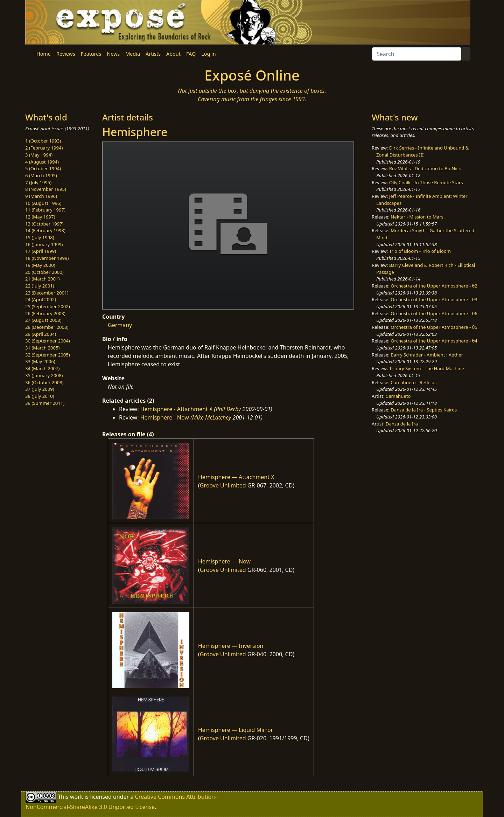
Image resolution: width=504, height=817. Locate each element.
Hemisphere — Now (224, 561)
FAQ (191, 54)
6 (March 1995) (41, 175)
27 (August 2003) (43, 320)
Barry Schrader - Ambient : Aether (427, 355)
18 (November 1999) (47, 258)
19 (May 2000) (40, 265)
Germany (120, 325)
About (173, 54)
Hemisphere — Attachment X (236, 477)
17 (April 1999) (41, 251)
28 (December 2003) (47, 327)
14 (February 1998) (45, 230)
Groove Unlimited (223, 485)
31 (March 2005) (42, 348)
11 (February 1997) (45, 210)
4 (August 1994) (42, 162)
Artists (153, 54)
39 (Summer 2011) (45, 403)
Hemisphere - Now (165, 417)
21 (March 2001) (42, 279)
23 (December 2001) (47, 293)
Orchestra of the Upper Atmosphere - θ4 (434, 341)
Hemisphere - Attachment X (177, 409)
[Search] (417, 54)
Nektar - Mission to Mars (417, 217)
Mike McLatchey (212, 417)
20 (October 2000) (44, 272)
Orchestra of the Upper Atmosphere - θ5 (434, 327)
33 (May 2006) (40, 361)
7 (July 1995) (38, 182)
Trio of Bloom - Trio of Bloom (420, 251)
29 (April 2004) (41, 334)
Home (44, 54)
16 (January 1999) (44, 244)
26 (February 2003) (45, 313)
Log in (208, 54)
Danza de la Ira (402, 424)
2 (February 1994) (44, 148)
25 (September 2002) (48, 306)
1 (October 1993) (43, 141)
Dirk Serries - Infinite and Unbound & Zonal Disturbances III (422, 151)
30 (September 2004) (48, 341)
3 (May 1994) (39, 155)
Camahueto (398, 396)
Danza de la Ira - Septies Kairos (424, 410)
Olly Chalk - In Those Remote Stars (426, 182)
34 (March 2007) (42, 368)
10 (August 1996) (43, 203)
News (113, 54)
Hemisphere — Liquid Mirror (236, 730)
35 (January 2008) (44, 375)
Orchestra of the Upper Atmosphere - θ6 (434, 313)
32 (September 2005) (48, 355)
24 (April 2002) (41, 299)
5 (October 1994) (43, 168)
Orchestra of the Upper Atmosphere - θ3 (434, 299)
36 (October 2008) (44, 382)
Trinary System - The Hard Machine (427, 368)
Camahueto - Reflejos (414, 382)
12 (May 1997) (40, 217)
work (76, 796)
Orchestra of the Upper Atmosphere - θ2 (434, 286)
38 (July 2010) (40, 396)
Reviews (66, 54)
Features (91, 54)
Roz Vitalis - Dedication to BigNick (425, 168)
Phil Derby (228, 409)
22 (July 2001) (40, 286)
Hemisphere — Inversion (231, 646)
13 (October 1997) (44, 224)
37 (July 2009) (40, 389)
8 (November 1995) (46, 189)
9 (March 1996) (41, 196)
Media (133, 54)
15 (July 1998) (40, 237)
